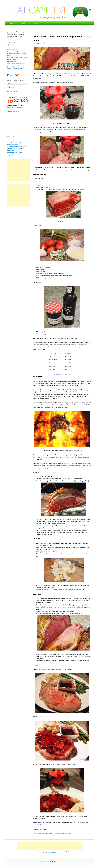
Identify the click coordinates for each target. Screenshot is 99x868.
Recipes (23, 23)
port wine (56, 833)
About (17, 23)
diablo (39, 833)
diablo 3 (51, 833)
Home (11, 23)
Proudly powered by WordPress (49, 862)
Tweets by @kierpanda (13, 111)
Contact (36, 23)
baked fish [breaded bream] (15, 152)
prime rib (61, 833)
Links (30, 23)
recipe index (22, 33)
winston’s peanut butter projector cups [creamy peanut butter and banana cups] (16, 148)
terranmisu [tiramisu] (13, 61)
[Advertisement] (18, 170)
